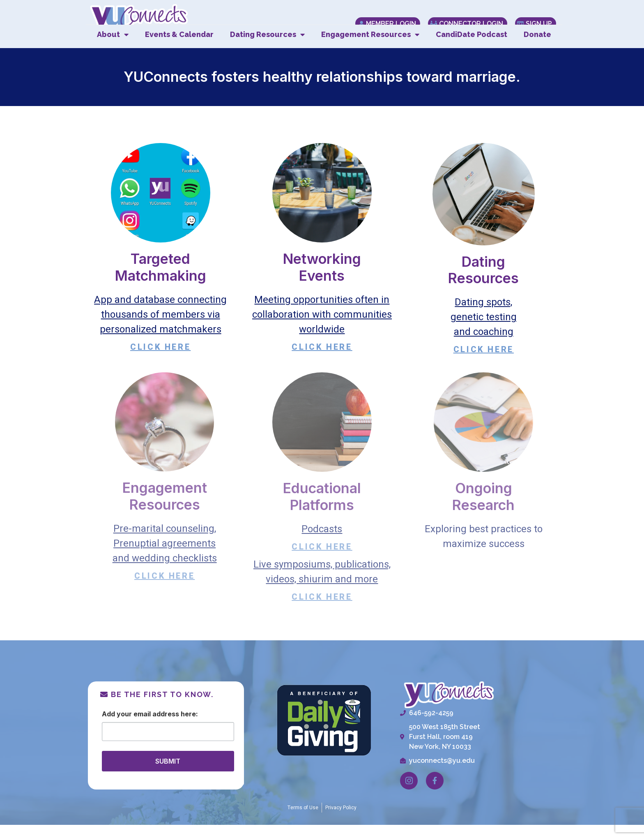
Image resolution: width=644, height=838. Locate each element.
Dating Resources (267, 48)
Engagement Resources (370, 48)
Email (142, 727)
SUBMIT (168, 774)
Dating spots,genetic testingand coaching (484, 330)
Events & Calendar (179, 47)
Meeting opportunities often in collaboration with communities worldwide (322, 327)
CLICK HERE (160, 360)
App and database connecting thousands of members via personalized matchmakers (160, 327)
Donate (537, 47)
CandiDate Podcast (471, 47)
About (113, 48)
